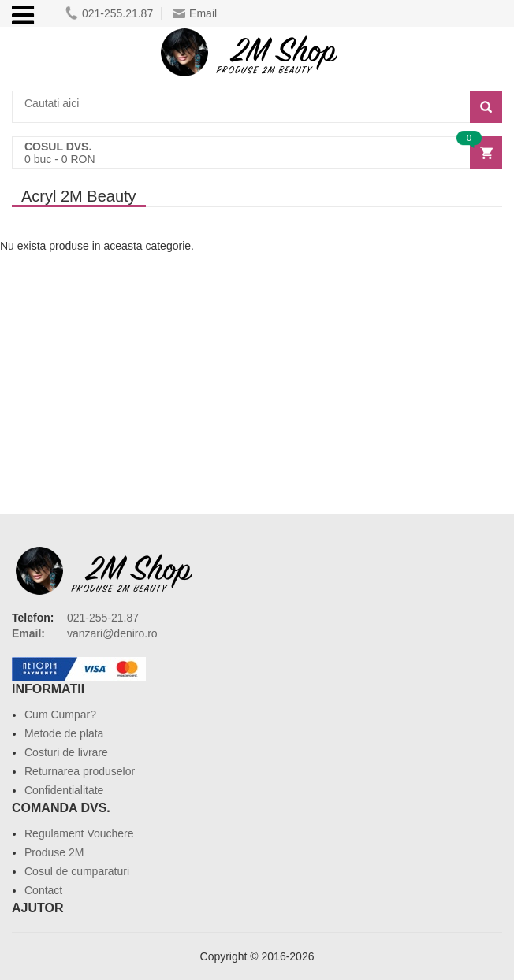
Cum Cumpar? (60, 715)
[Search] (486, 107)
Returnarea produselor (80, 771)
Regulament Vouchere (79, 833)
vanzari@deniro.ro (112, 633)
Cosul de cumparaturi (77, 871)
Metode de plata (64, 733)
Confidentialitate (64, 790)
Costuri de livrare (66, 752)
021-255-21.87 (103, 618)
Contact (43, 890)
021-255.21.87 (109, 13)
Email (195, 13)
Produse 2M (54, 852)
